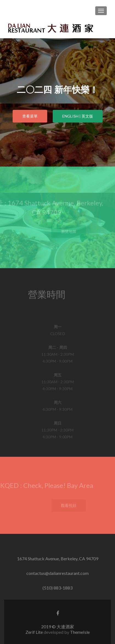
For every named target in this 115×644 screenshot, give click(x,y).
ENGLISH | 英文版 (78, 116)
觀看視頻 (72, 505)
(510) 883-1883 (57, 588)
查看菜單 (30, 116)
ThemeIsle (80, 632)
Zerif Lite (35, 632)
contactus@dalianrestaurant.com (57, 573)
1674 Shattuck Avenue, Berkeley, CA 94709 (58, 559)
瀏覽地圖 (72, 231)
